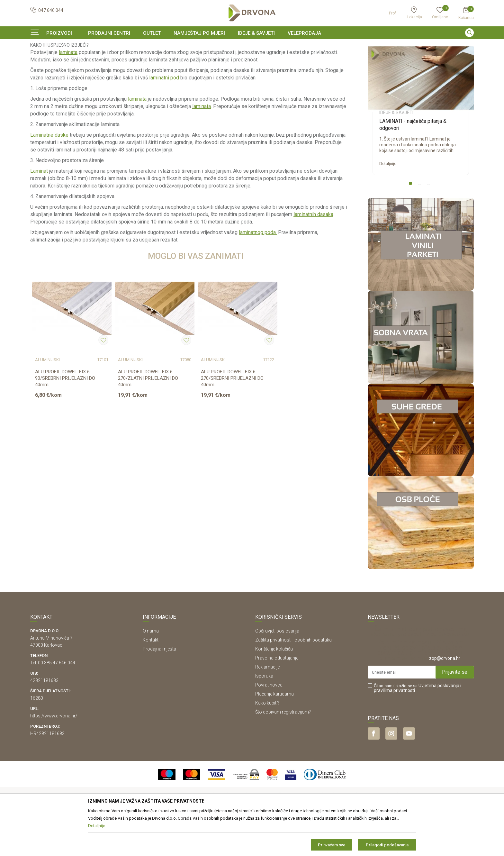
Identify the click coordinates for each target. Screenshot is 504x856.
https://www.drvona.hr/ (54, 755)
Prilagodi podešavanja (387, 845)
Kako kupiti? (267, 742)
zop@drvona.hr (445, 697)
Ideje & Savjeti (43, 59)
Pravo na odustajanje (277, 697)
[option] (252, 46)
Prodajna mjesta (159, 688)
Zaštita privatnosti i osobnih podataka (293, 679)
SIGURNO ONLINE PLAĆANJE (251, 46)
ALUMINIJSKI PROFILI (49, 399)
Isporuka (264, 715)
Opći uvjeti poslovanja (277, 670)
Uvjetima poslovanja (439, 725)
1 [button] (412, 224)
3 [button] (430, 224)
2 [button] (421, 224)
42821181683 (44, 720)
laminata (68, 91)
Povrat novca (269, 724)
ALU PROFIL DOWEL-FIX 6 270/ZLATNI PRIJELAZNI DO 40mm (148, 417)
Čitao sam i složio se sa (418, 727)
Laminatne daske (49, 174)
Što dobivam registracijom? (283, 751)
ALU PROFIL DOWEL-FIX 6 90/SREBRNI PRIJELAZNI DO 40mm (65, 417)
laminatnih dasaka (313, 254)
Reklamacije (267, 706)
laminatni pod (165, 117)
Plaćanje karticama (274, 733)
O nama (151, 670)
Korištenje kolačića (274, 688)
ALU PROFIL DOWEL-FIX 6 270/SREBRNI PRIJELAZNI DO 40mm (232, 417)
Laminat (39, 210)
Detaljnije (388, 203)
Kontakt (151, 679)
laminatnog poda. (258, 272)
